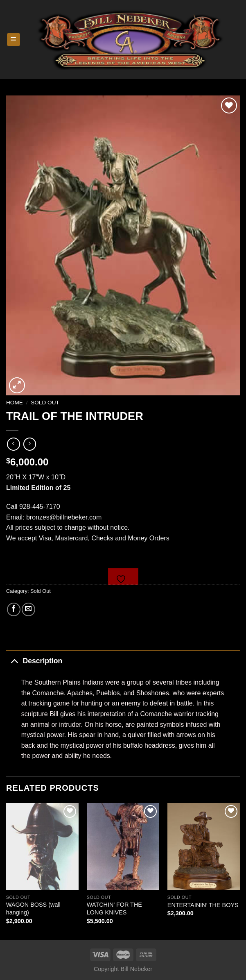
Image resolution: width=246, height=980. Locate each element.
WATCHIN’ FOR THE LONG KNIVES (114, 909)
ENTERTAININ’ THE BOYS (203, 905)
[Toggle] (14, 661)
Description (34, 661)
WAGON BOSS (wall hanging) (33, 909)
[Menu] (14, 40)
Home (15, 403)
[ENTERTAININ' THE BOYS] (204, 847)
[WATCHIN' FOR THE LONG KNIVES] (123, 847)
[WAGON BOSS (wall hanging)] (42, 847)
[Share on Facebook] (14, 609)
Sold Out (45, 403)
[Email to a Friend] (28, 609)
